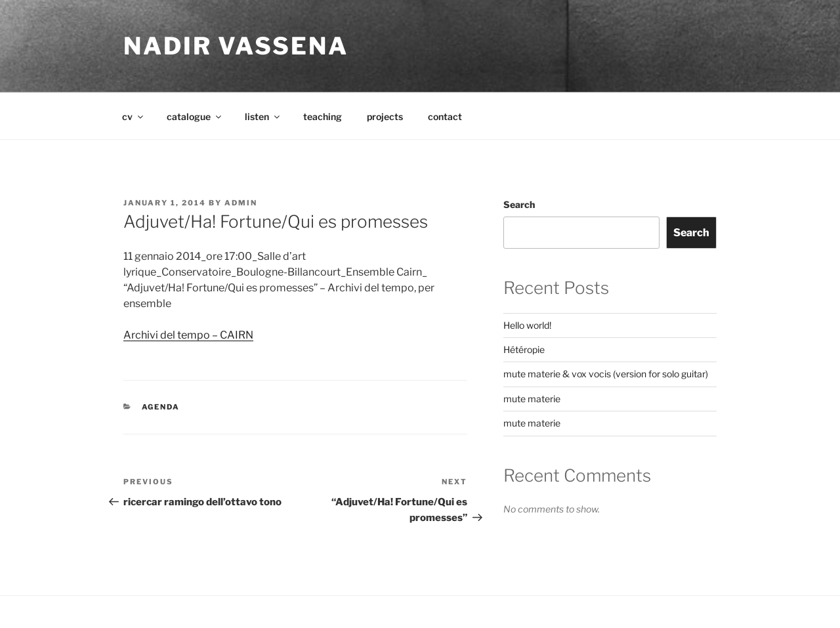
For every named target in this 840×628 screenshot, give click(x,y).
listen (263, 116)
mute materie (532, 399)
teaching (323, 116)
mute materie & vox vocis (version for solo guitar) (606, 374)
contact (445, 116)
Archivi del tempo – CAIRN (188, 335)
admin (241, 203)
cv (134, 116)
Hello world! (527, 325)
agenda (161, 407)
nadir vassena (236, 46)
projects (385, 116)
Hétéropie (524, 349)
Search (519, 204)
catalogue (195, 116)
